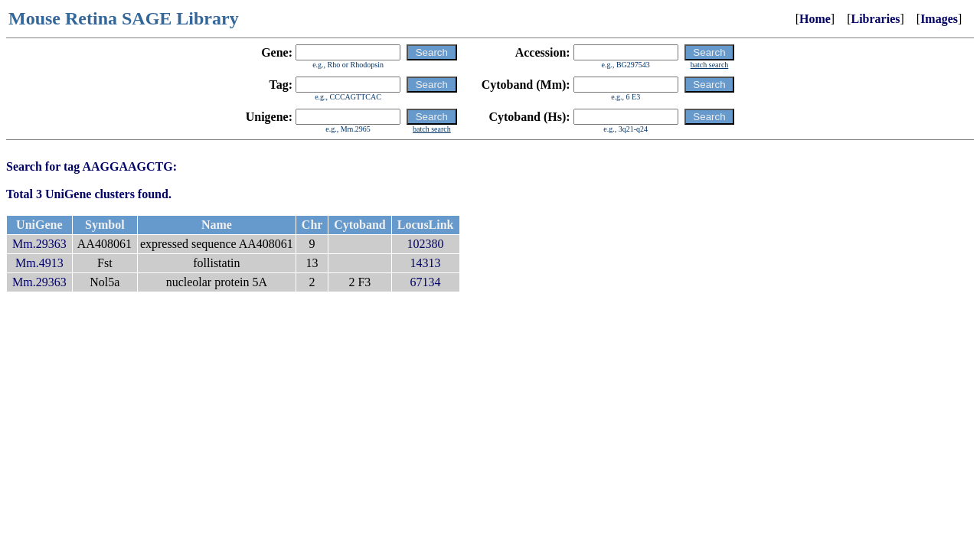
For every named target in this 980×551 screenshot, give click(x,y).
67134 (426, 282)
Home (815, 19)
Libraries (875, 19)
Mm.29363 (39, 244)
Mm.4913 (39, 263)
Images (939, 19)
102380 (426, 244)
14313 (426, 263)
